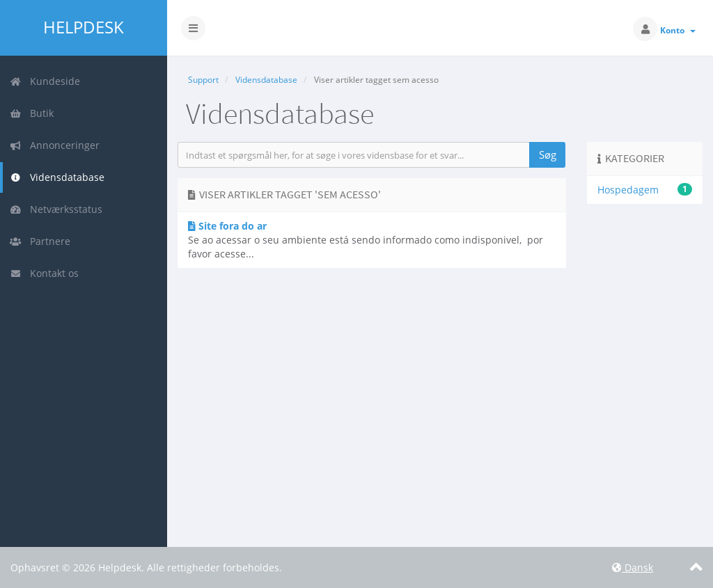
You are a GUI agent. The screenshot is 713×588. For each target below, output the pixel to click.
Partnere (40, 241)
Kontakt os (44, 273)
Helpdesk (84, 27)
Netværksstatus (56, 209)
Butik (32, 113)
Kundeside (45, 81)
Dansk (633, 567)
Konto (678, 30)
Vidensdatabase (57, 177)
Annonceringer (55, 145)
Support (203, 80)
